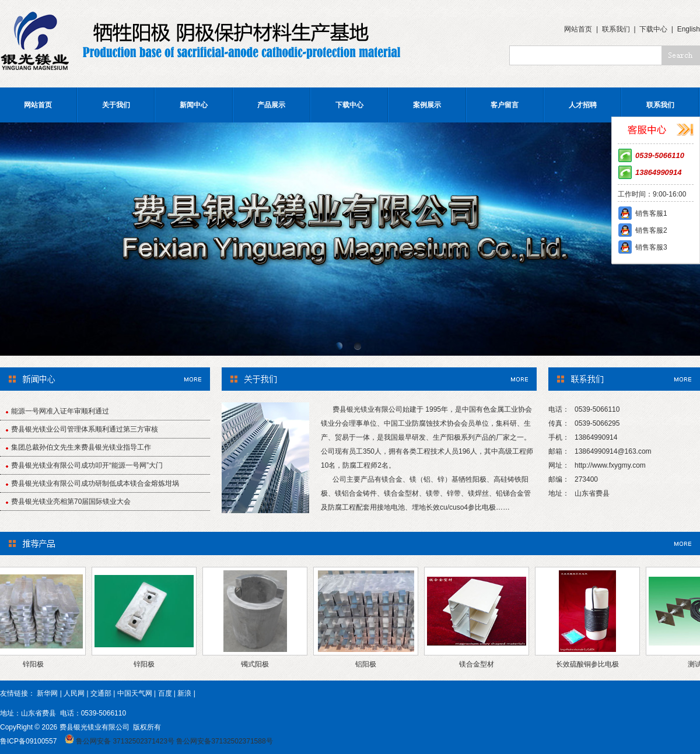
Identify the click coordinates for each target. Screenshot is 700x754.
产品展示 (271, 105)
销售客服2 (651, 230)
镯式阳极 (258, 664)
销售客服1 (651, 213)
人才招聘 (583, 105)
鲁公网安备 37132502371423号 (125, 741)
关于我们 (116, 105)
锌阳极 (36, 664)
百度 (165, 693)
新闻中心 (194, 105)
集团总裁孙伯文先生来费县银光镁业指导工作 (81, 447)
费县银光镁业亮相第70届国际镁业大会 (71, 502)
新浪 (184, 693)
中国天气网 (135, 693)
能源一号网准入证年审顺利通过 (60, 411)
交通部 (101, 693)
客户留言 (505, 105)
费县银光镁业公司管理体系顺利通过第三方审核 (85, 429)
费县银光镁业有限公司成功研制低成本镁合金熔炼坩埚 (95, 483)
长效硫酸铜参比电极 (590, 664)
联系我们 (616, 29)
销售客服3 (651, 247)
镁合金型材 (480, 664)
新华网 (47, 693)
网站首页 (578, 29)
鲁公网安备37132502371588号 (224, 741)
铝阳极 (369, 664)
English (689, 29)
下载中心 (653, 29)
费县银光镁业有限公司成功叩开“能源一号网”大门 (87, 465)
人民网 (74, 693)
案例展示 (427, 105)
